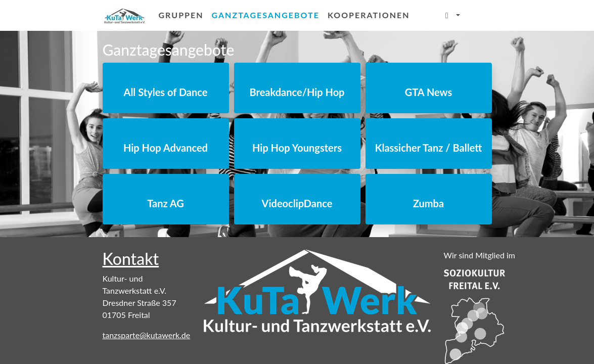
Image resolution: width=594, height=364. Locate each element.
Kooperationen (369, 15)
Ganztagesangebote (268, 14)
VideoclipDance (297, 203)
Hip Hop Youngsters (297, 148)
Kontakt (131, 259)
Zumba (428, 203)
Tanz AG (166, 203)
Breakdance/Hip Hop (297, 92)
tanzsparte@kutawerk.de (147, 335)
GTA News (429, 92)
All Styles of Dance (166, 92)
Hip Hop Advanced (166, 148)
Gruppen (181, 15)
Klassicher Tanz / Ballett (429, 148)
